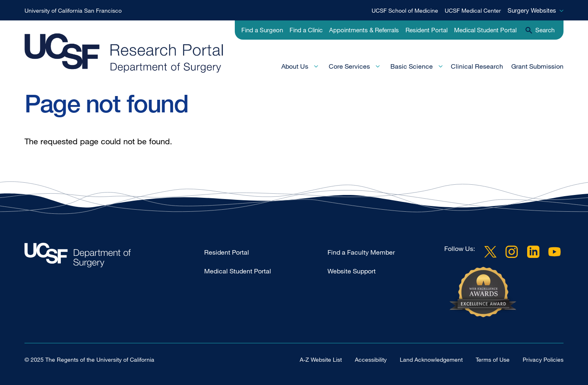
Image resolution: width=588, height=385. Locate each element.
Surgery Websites (532, 10)
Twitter (490, 252)
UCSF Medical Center (473, 10)
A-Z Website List (321, 359)
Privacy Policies (543, 359)
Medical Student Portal (485, 30)
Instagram (512, 252)
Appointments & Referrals (364, 30)
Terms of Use (493, 359)
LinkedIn (533, 252)
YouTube (555, 252)
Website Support (352, 271)
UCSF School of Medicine (405, 10)
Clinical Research (477, 66)
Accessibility (371, 359)
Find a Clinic (306, 30)
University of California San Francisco (73, 10)
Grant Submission (537, 66)
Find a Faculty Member (361, 252)
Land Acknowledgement (431, 359)
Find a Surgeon (262, 30)
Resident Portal (427, 30)
